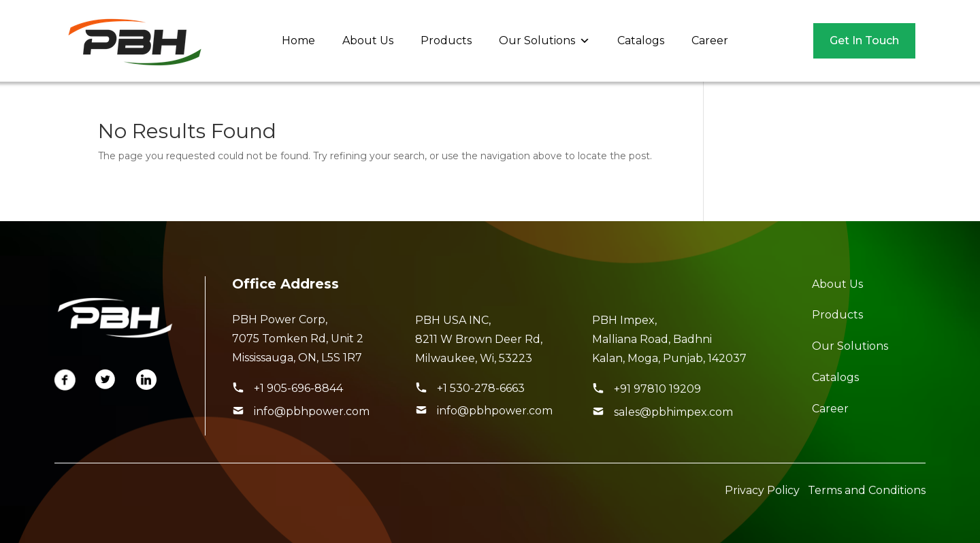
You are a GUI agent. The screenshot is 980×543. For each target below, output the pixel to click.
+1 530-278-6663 (481, 388)
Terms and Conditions (867, 490)
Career (710, 40)
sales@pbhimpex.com (673, 412)
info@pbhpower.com (312, 411)
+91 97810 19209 (657, 389)
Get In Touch (864, 40)
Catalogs (641, 40)
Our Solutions (544, 41)
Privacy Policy (762, 490)
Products (446, 40)
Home (298, 40)
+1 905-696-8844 (298, 388)
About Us (368, 40)
